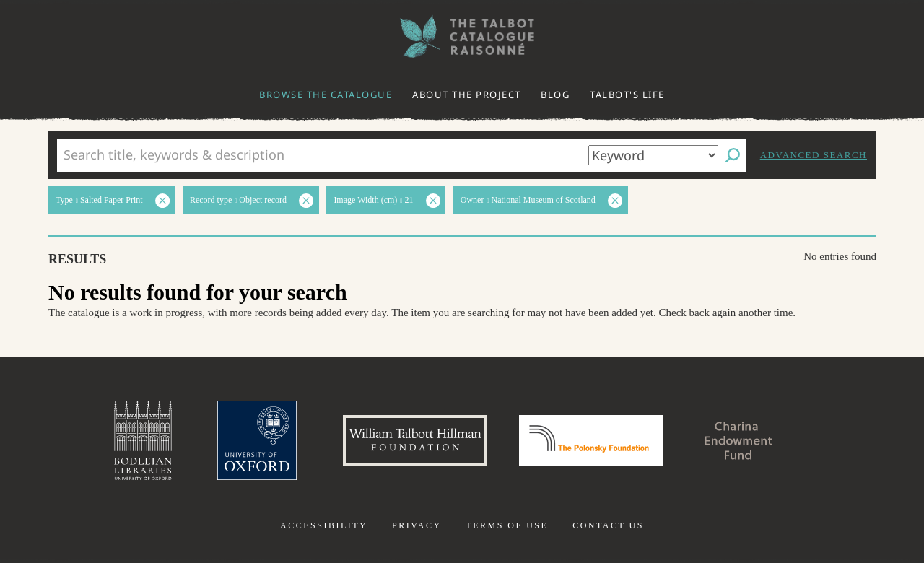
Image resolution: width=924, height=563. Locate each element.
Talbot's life (627, 95)
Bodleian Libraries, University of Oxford (143, 440)
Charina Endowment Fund (738, 440)
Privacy (417, 525)
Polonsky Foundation (591, 440)
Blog (555, 95)
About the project (467, 95)
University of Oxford (257, 440)
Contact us (608, 525)
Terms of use (507, 525)
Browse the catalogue (326, 95)
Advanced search (814, 155)
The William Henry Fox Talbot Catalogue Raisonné (462, 36)
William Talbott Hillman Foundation (415, 440)
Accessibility (324, 525)
